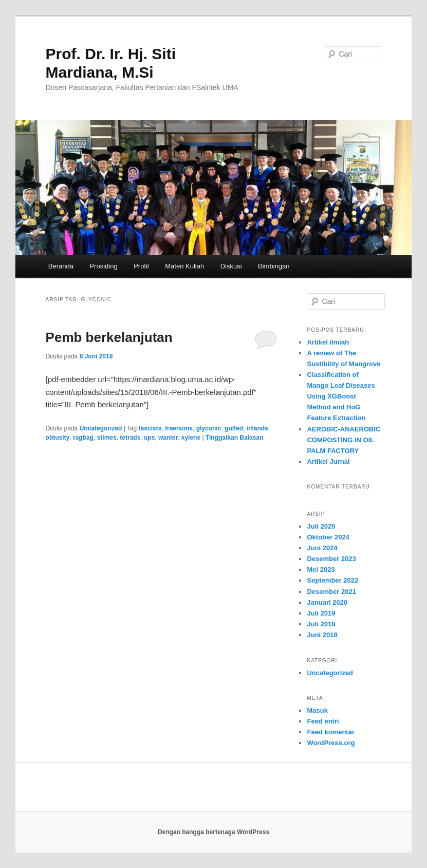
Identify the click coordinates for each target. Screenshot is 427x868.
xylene (191, 438)
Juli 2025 (321, 526)
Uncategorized (101, 428)
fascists (150, 428)
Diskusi (231, 266)
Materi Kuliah (184, 266)
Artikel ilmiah (328, 342)
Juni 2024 (322, 548)
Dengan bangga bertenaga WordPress (214, 832)
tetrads (130, 438)
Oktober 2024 (328, 537)
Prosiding (103, 266)
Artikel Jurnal (328, 462)
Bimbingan (274, 266)
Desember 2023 (331, 559)
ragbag (83, 438)
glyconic (209, 428)
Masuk (317, 710)
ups (149, 438)
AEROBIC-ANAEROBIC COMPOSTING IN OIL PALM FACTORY (344, 440)
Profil (141, 266)
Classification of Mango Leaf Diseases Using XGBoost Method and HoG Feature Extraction (341, 396)
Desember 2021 (331, 592)
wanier (168, 438)
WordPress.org (331, 743)
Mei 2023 (321, 569)
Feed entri (323, 721)
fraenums (179, 428)
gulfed (234, 428)
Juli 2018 (321, 624)
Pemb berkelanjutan (109, 337)
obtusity (58, 438)
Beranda (61, 266)
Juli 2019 (321, 613)
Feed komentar (330, 732)
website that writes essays (258, 780)
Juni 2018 (322, 635)
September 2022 (332, 580)
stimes (107, 438)
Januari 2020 (327, 602)
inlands (257, 428)
